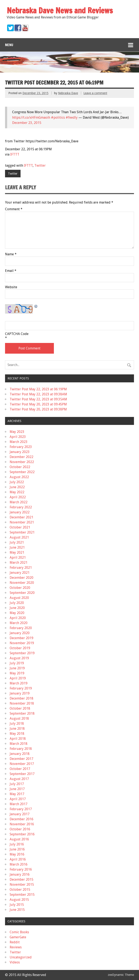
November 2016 (22, 824)
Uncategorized (21, 957)
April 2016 (18, 859)
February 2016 (21, 869)
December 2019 (21, 638)
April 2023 (18, 437)
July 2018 (17, 724)
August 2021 (19, 537)
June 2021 (17, 547)
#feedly (72, 117)
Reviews (16, 947)
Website (11, 287)
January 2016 (20, 874)
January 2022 (20, 512)
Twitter (40, 165)
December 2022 (21, 457)
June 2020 (17, 608)
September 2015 (22, 895)
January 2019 (20, 693)
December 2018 (21, 698)
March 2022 (19, 502)
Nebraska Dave (68, 93)
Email (11, 271)
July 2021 (17, 542)
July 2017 (17, 784)
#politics (58, 117)
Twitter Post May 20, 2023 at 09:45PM (38, 404)
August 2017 (19, 779)
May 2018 (17, 734)
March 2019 (19, 683)
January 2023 (20, 452)
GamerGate (18, 937)
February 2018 (21, 749)
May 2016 (17, 854)
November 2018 (22, 703)
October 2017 (20, 769)
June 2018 (17, 729)
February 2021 (21, 568)
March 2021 (19, 563)
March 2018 (19, 744)
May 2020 (17, 613)
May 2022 (17, 492)
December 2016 (21, 819)
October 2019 (20, 648)
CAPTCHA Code (17, 334)
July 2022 (17, 482)
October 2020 (20, 588)
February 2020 (21, 628)
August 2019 (19, 658)
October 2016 (20, 829)
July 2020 (17, 603)
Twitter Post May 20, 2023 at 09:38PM (38, 409)
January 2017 (20, 814)
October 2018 (20, 708)
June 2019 (17, 668)
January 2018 (20, 754)
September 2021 (22, 532)
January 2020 (20, 633)
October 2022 (20, 467)
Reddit (15, 942)
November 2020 (22, 583)
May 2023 (17, 432)
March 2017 (19, 804)
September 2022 (22, 472)
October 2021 (20, 527)
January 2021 (20, 573)
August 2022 (19, 477)
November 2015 (22, 885)
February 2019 (21, 688)
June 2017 (17, 789)
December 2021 (21, 517)
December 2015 (21, 879)
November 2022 (22, 462)
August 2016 (19, 839)
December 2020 (21, 578)
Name (11, 254)
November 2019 (22, 643)
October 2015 (20, 890)
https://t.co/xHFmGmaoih (31, 117)
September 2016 (22, 834)
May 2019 (17, 673)
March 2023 (19, 442)
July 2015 (17, 905)
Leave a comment (95, 93)
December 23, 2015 (27, 123)
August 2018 (19, 718)
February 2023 (21, 447)
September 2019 (22, 653)
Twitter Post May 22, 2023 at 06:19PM (38, 389)
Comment (14, 209)
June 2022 (17, 487)
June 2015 (17, 910)
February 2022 (21, 507)
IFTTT (15, 154)
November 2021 (22, 522)
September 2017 (22, 774)
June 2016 (17, 849)
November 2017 (22, 764)
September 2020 (22, 593)
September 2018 (22, 713)
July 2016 (17, 844)
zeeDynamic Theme (121, 975)
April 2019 (18, 678)
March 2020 (19, 623)
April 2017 (18, 799)
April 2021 (18, 557)
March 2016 (19, 864)
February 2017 (21, 809)
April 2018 (18, 739)
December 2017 (21, 759)
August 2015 (19, 900)
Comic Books (19, 932)
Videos (15, 962)
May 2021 (17, 552)
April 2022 (18, 497)
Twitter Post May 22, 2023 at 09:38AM (38, 394)
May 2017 (17, 794)
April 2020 (18, 618)
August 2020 (19, 598)
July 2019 (17, 663)
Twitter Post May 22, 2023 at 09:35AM (38, 399)
